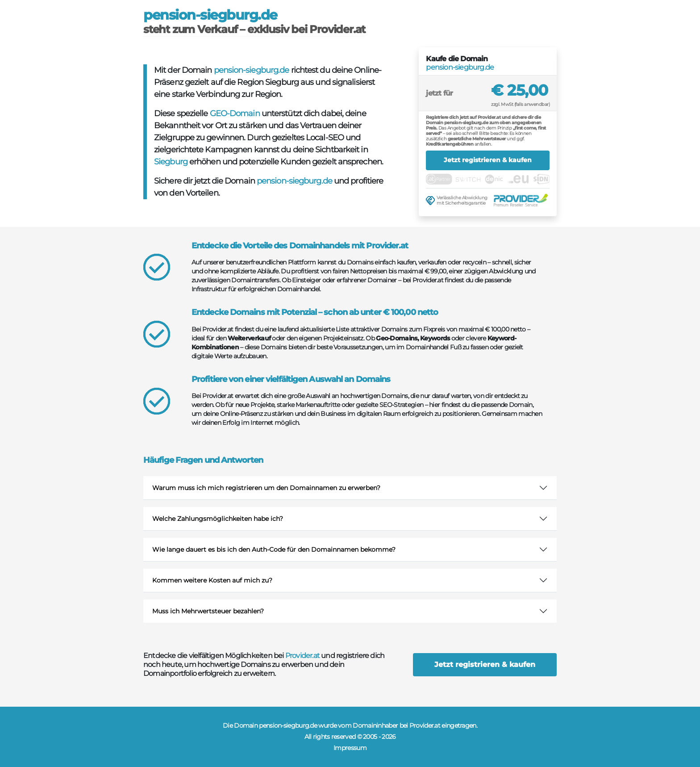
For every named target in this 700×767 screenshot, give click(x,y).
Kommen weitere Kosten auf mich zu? (212, 580)
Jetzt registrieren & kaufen (488, 160)
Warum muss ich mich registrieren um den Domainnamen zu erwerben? (266, 488)
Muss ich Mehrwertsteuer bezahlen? (208, 611)
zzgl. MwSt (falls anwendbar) (520, 104)
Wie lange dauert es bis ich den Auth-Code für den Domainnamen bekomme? (274, 549)
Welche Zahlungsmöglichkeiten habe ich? (218, 519)
